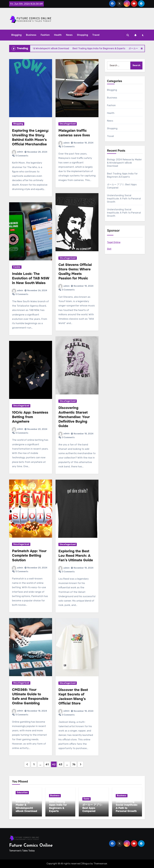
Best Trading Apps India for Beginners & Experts (58, 806)
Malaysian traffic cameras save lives (74, 133)
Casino (17, 267)
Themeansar (100, 864)
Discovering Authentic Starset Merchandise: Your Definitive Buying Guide (74, 417)
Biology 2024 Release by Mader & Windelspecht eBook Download (124, 163)
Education (22, 793)
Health (58, 35)
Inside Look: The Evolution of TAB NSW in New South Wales (31, 278)
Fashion (45, 35)
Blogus (86, 864)
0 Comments (22, 156)
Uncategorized (21, 406)
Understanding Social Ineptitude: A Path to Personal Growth (124, 199)
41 (47, 764)
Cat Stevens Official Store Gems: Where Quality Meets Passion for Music (75, 272)
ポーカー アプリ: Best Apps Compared (92, 808)
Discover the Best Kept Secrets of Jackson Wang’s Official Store (73, 697)
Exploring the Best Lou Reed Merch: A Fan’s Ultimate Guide (76, 556)
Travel (96, 35)
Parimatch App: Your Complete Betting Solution (29, 555)
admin (18, 152)
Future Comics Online (31, 846)
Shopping (82, 35)
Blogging (16, 35)
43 (60, 764)
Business (31, 35)
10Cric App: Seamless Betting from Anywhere (30, 417)
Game (86, 799)
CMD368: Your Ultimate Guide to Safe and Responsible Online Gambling (30, 696)
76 (74, 764)
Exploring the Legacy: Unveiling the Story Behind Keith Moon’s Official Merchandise (30, 137)
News (69, 35)
